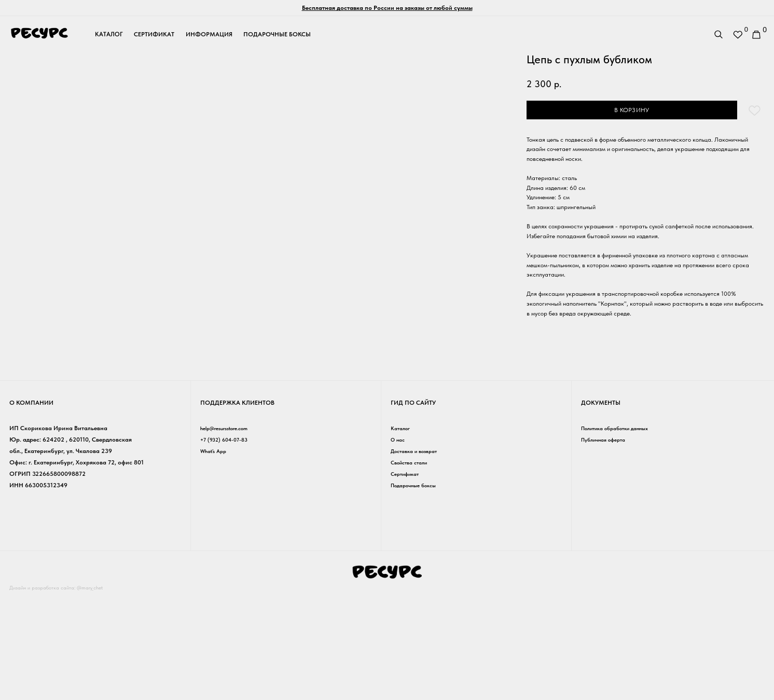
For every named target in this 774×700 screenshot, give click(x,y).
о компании (31, 508)
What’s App (216, 556)
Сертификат (408, 579)
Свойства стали (413, 567)
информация (209, 34)
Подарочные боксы (418, 590)
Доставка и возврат (419, 556)
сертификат (154, 34)
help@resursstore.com (230, 533)
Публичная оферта (608, 545)
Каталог (402, 533)
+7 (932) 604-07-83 (227, 545)
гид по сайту (413, 508)
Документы (601, 508)
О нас (399, 545)
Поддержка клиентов (237, 508)
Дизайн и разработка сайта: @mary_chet (65, 692)
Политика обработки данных (623, 533)
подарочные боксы (277, 34)
